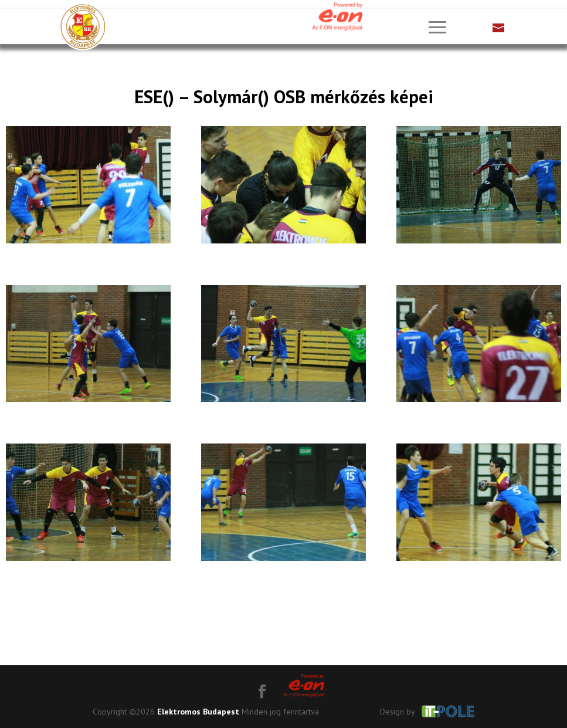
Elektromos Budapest (198, 712)
